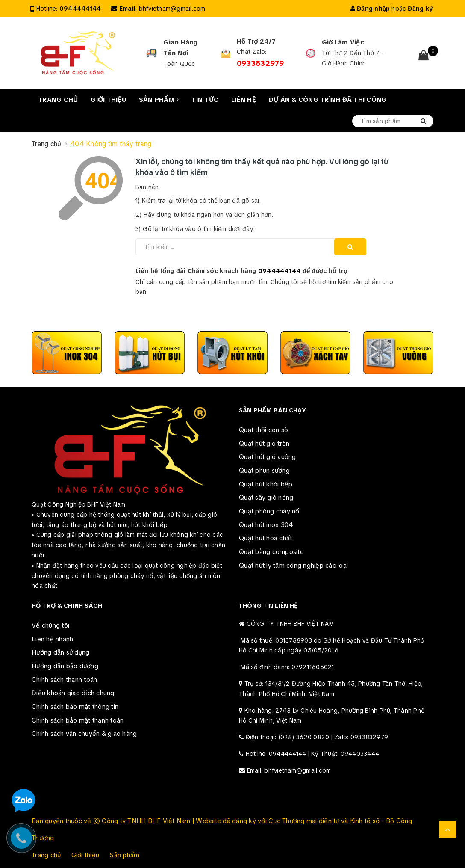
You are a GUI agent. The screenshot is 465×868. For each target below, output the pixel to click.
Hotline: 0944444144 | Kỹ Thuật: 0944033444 (313, 754)
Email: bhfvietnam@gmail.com (289, 770)
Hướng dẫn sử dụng (60, 652)
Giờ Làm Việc (343, 42)
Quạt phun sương (264, 471)
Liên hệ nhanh (52, 639)
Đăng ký (420, 9)
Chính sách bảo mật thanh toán (78, 720)
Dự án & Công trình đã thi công (328, 100)
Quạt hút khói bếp (266, 484)
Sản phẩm (159, 100)
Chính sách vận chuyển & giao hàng (84, 734)
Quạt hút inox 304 (266, 525)
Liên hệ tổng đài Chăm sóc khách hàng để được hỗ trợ (242, 271)
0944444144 (80, 9)
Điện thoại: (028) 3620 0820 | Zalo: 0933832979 (317, 737)
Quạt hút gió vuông (268, 457)
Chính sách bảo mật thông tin (75, 707)
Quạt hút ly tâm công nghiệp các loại (293, 566)
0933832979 (260, 63)
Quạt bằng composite (271, 552)
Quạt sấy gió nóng (266, 498)
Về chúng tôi (50, 625)
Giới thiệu (108, 100)
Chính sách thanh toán (64, 680)
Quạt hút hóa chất (265, 538)
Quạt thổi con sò (263, 430)
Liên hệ (244, 100)
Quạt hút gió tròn (264, 444)
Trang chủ (58, 100)
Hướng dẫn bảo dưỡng (65, 666)
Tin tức (205, 100)
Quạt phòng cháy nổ (269, 511)
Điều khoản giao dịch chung (73, 693)
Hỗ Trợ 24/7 (256, 41)
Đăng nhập (370, 9)
